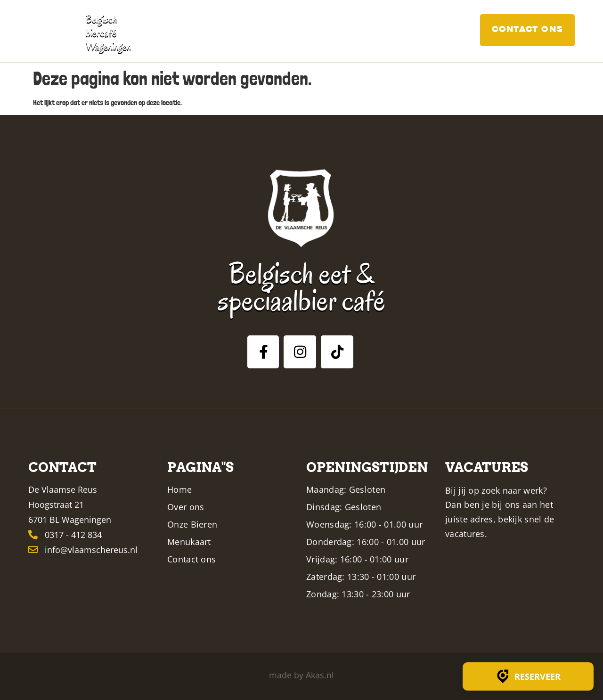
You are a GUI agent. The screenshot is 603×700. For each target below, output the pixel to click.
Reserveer (528, 676)
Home (213, 30)
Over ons (260, 30)
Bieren (309, 30)
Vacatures (444, 30)
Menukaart (369, 30)
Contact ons (527, 30)
